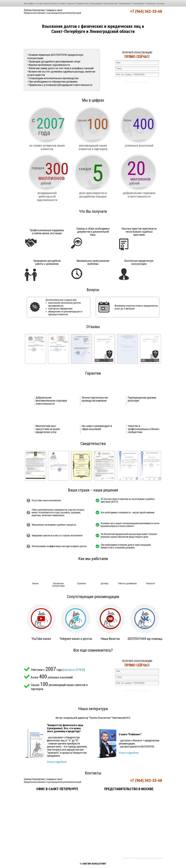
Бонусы (54, 3)
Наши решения (96, 3)
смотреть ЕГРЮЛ (74, 670)
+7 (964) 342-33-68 (146, 11)
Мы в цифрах (29, 3)
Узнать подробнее (57, 762)
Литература (151, 3)
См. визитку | (128, 858)
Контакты (161, 3)
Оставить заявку (137, 82)
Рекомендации (125, 3)
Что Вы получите (43, 3)
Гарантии (71, 3)
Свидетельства (82, 3)
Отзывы (62, 3)
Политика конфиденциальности (148, 858)
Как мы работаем (111, 3)
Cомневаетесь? (138, 3)
